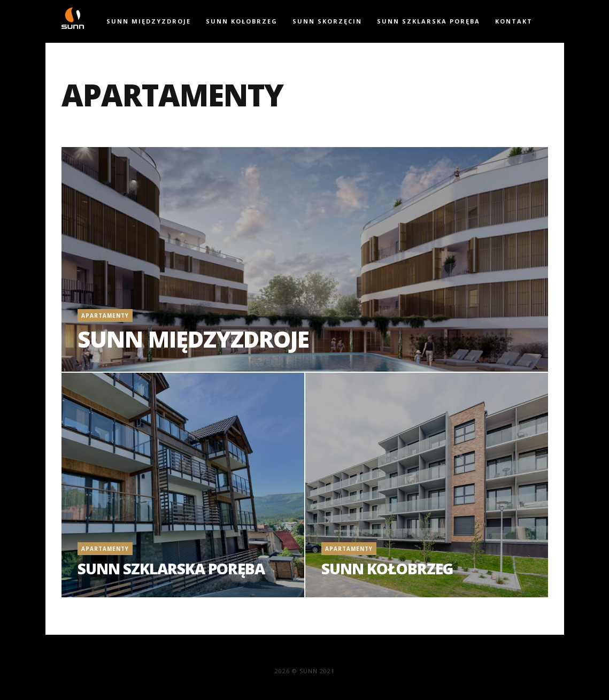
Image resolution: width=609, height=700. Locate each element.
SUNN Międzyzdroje (149, 21)
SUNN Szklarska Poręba (429, 21)
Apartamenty (105, 316)
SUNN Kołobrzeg (242, 21)
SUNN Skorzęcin (327, 21)
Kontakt (514, 21)
